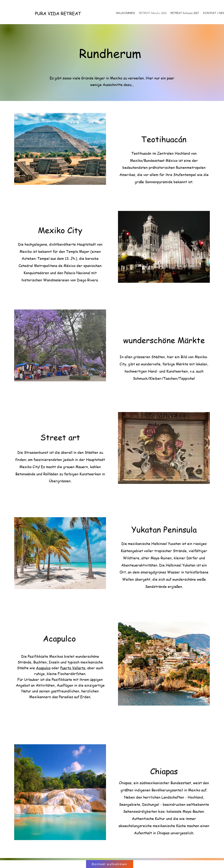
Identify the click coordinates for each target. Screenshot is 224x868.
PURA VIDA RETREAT (58, 13)
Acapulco (43, 668)
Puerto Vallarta (73, 668)
